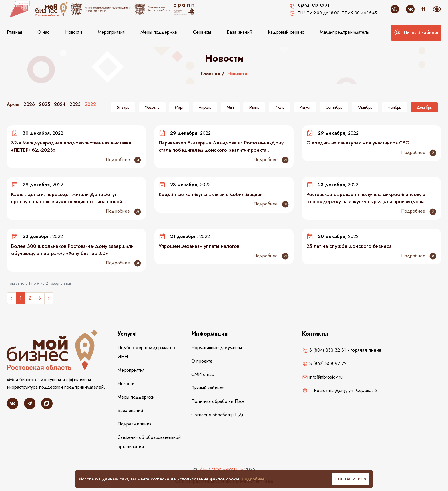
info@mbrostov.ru (322, 379)
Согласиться (350, 479)
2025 (44, 104)
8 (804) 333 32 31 (324, 352)
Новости (74, 32)
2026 (29, 104)
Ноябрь (394, 107)
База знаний (239, 32)
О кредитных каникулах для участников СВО (360, 143)
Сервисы (202, 32)
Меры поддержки (159, 32)
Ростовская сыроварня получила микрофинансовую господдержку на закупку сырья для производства (369, 199)
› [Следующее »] (49, 300)
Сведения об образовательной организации (149, 444)
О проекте (202, 363)
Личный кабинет (207, 390)
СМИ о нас (203, 376)
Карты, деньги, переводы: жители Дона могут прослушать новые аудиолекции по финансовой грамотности (69, 199)
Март (179, 107)
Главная (14, 32)
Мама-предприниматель (344, 32)
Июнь (254, 107)
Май (230, 107)
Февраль (152, 107)
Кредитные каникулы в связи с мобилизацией (214, 195)
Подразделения (134, 426)
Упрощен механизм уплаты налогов (201, 248)
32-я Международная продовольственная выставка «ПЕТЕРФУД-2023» (74, 147)
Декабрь (424, 107)
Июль (280, 107)
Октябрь (365, 107)
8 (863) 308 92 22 (324, 365)
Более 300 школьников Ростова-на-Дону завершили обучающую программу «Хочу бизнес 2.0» (75, 251)
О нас (43, 32)
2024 (60, 104)
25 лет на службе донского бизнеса (351, 248)
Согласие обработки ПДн (218, 416)
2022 (90, 104)
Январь (123, 107)
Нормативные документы (217, 349)
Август (305, 107)
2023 (75, 104)
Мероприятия (111, 32)
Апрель (205, 107)
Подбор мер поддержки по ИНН (146, 354)
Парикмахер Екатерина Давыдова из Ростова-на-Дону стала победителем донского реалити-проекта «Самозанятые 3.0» (222, 147)
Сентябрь (334, 107)
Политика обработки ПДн (218, 403)
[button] (416, 33)
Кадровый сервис (286, 32)
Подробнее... (256, 479)
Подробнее (124, 161)
